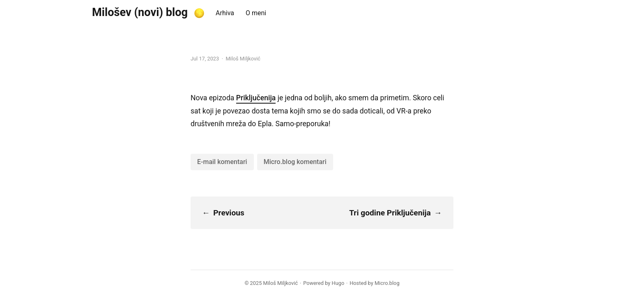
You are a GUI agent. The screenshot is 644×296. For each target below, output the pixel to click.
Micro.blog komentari (295, 162)
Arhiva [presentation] (225, 13)
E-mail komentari (222, 162)
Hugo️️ (338, 283)
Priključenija (256, 98)
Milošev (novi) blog (140, 12)
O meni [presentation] (256, 13)
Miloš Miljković (281, 283)
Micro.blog (387, 283)
